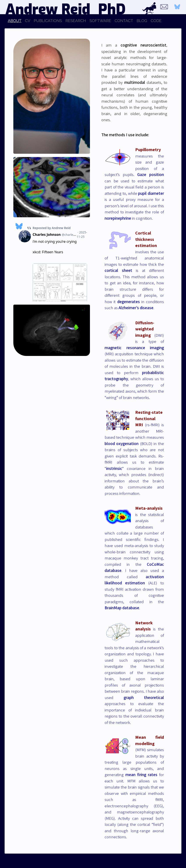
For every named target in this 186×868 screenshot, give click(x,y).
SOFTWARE (100, 21)
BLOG (142, 21)
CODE (156, 21)
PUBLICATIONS (48, 21)
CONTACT (124, 21)
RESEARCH (76, 21)
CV (28, 21)
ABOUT (15, 21)
